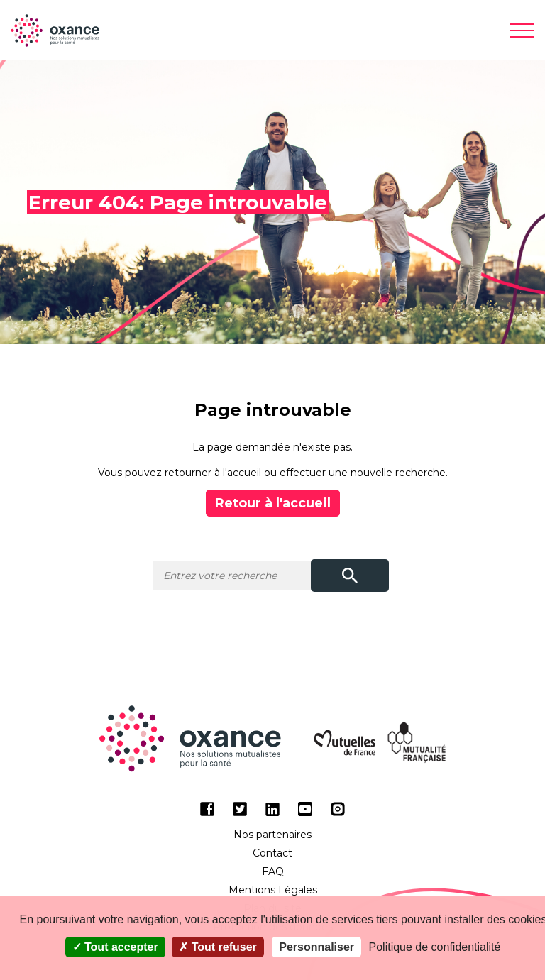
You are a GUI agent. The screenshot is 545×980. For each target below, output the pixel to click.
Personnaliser (316, 947)
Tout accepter (115, 947)
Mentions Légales (273, 890)
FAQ (273, 871)
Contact (272, 853)
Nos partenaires (272, 835)
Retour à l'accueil (273, 503)
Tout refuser (218, 947)
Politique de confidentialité (435, 947)
